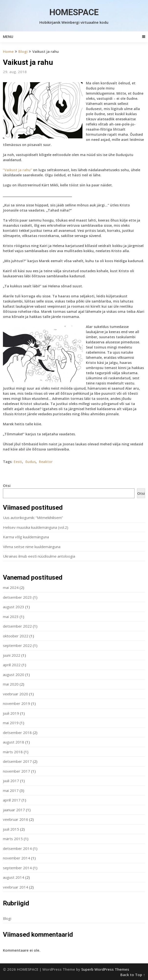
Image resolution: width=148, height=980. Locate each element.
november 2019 (17, 703)
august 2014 (14, 877)
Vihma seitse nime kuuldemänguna (32, 547)
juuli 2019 (11, 713)
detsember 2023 (17, 597)
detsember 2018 (17, 732)
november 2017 (17, 771)
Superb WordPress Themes (105, 969)
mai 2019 (11, 723)
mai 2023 (11, 617)
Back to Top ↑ (133, 975)
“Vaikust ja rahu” (17, 170)
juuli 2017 (11, 781)
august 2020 (14, 675)
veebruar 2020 (16, 694)
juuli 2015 (11, 829)
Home (8, 51)
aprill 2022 (12, 665)
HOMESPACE (74, 12)
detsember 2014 (17, 848)
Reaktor (46, 462)
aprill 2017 (12, 800)
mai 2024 (11, 587)
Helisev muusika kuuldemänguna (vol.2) (36, 527)
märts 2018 (13, 752)
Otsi (7, 485)
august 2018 (14, 742)
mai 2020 (11, 684)
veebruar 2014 (16, 887)
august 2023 (14, 607)
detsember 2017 (17, 761)
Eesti (18, 462)
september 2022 (17, 645)
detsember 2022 (17, 626)
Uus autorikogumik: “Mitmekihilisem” (33, 518)
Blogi (23, 51)
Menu (8, 37)
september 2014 (17, 868)
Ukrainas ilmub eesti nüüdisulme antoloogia (39, 556)
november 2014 (17, 858)
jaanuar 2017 (14, 810)
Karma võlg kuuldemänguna (26, 537)
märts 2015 (13, 839)
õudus (30, 462)
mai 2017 (11, 790)
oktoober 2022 (16, 636)
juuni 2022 (12, 655)
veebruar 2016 (16, 819)
